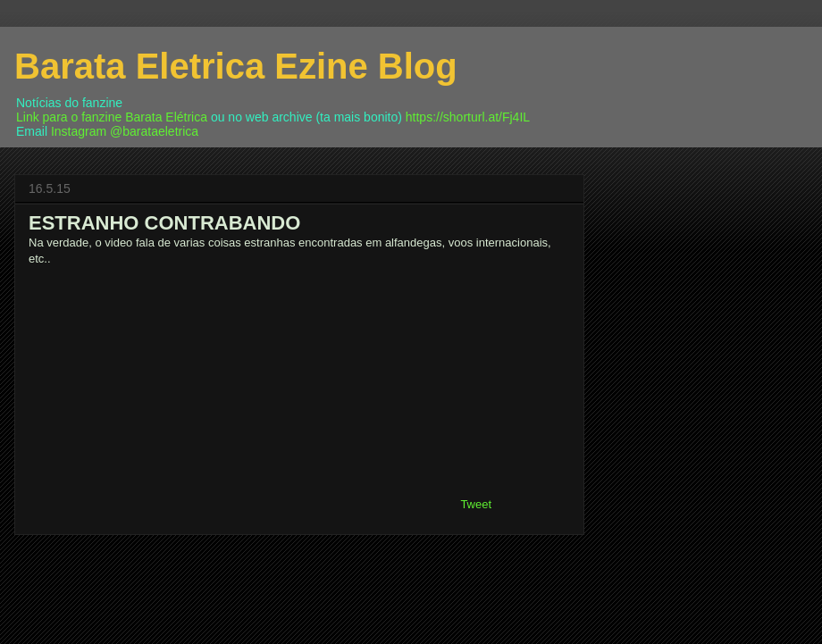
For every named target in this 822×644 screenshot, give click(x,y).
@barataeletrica (154, 131)
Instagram (79, 131)
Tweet (476, 504)
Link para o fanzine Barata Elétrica (112, 117)
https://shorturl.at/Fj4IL (468, 117)
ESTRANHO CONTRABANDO (164, 223)
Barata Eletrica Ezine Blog (236, 66)
